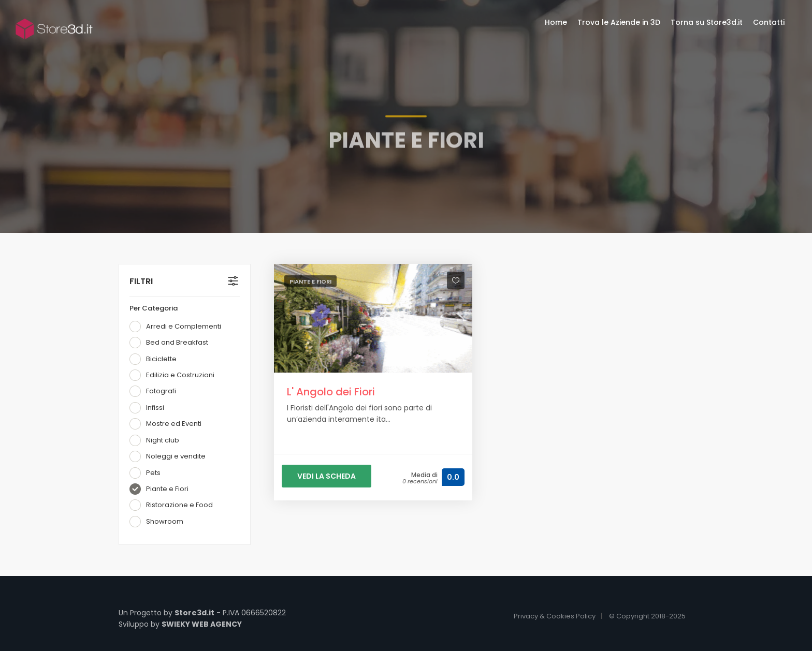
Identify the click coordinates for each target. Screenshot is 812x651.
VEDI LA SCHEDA (327, 476)
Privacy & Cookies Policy (555, 616)
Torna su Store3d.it (707, 22)
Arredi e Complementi (175, 327)
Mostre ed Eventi (165, 424)
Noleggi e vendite (168, 456)
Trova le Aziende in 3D (619, 22)
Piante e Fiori (159, 489)
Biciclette (153, 359)
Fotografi (153, 391)
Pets (145, 473)
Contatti (769, 22)
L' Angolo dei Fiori (331, 392)
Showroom (156, 522)
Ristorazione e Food (171, 505)
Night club (154, 440)
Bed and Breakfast (169, 343)
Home (556, 22)
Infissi (147, 408)
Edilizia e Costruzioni (172, 375)
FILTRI (141, 281)
